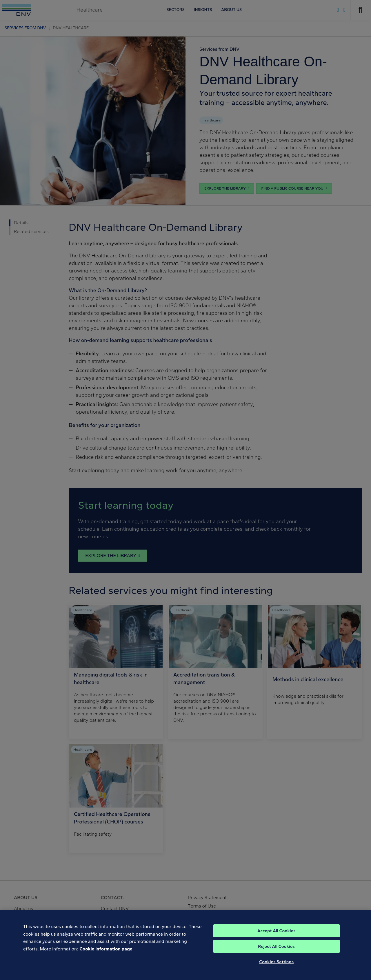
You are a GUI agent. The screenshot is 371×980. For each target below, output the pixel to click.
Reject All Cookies (276, 954)
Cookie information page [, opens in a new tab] (106, 956)
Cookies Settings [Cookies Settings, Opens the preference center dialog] (276, 969)
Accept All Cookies (277, 938)
